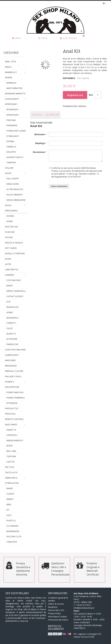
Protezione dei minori (58, 620)
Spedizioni (53, 607)
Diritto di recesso (56, 604)
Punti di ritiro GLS (56, 610)
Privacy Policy (54, 613)
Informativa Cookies (57, 617)
